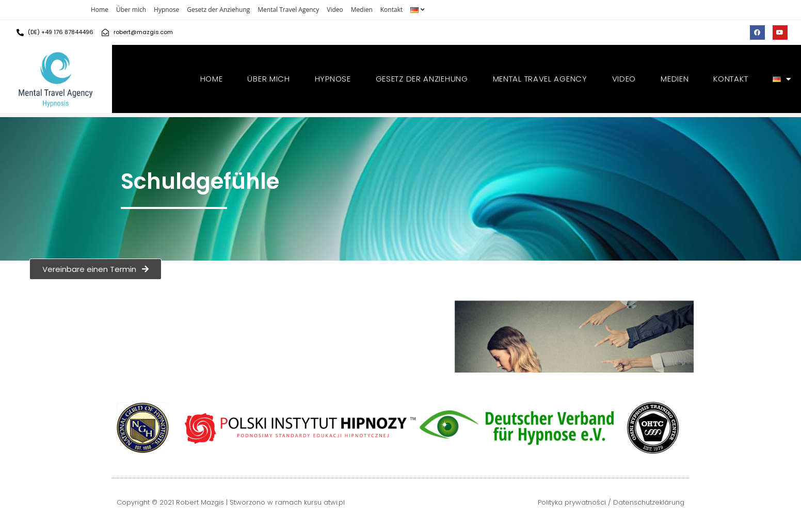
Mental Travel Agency (288, 10)
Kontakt (391, 10)
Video (335, 10)
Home (100, 10)
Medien (362, 10)
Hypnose (166, 10)
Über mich (131, 10)
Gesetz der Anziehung (218, 10)
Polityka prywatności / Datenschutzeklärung (611, 502)
